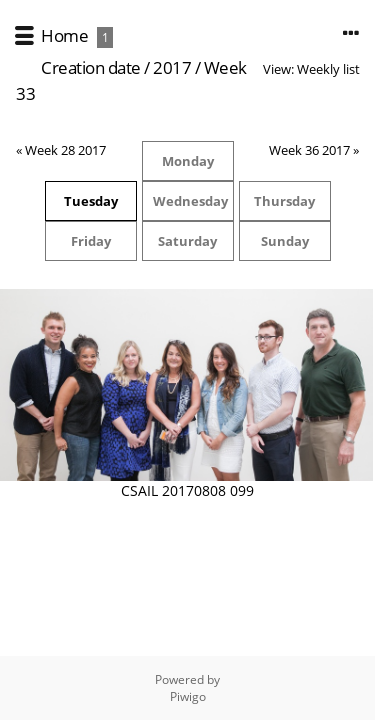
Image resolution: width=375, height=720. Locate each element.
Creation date (91, 67)
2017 (172, 67)
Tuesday (91, 201)
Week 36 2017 (309, 150)
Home (64, 35)
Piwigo (188, 696)
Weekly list (328, 69)
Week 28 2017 (65, 150)
